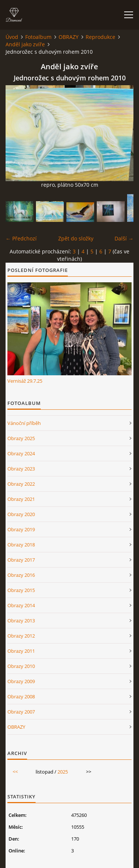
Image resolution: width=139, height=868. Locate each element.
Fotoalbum (38, 37)
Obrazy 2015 (21, 590)
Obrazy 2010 (21, 666)
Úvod (12, 37)
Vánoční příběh (24, 423)
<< (15, 772)
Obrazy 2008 (21, 696)
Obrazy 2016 (21, 575)
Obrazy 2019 (21, 529)
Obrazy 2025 (21, 438)
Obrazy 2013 (21, 621)
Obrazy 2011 (21, 651)
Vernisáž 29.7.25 (25, 381)
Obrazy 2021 (21, 499)
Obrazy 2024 (21, 453)
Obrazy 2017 (21, 560)
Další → (124, 238)
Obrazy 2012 (21, 636)
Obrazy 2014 (21, 605)
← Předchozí (21, 238)
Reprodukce (100, 37)
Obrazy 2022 (21, 484)
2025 (63, 772)
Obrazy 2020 (21, 514)
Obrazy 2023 (21, 469)
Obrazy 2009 (21, 681)
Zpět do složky (76, 238)
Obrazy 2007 (21, 712)
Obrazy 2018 (21, 545)
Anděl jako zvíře (25, 44)
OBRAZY (69, 37)
